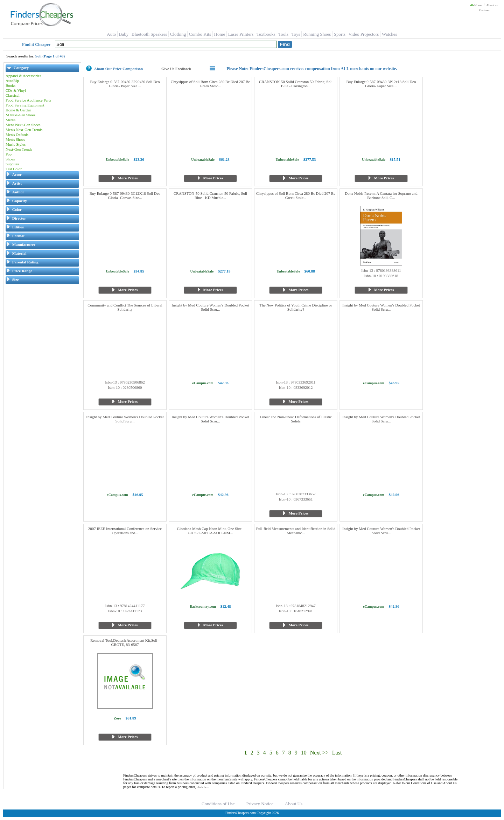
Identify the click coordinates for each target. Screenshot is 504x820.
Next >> (319, 753)
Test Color (14, 169)
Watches (390, 34)
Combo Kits (200, 34)
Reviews (484, 10)
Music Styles (16, 144)
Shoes (10, 159)
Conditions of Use (218, 804)
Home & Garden (18, 110)
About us (492, 5)
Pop (9, 154)
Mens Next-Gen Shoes (23, 125)
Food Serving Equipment (25, 105)
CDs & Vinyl (16, 90)
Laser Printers (241, 34)
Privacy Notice (260, 804)
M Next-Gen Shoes (20, 115)
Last (337, 753)
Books (10, 85)
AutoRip (12, 81)
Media (10, 120)
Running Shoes (317, 34)
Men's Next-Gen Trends (24, 130)
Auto (111, 34)
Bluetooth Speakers (149, 34)
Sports (340, 34)
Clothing (178, 34)
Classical (13, 95)
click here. (204, 787)
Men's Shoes (15, 139)
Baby (124, 34)
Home (476, 5)
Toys (296, 34)
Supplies (12, 164)
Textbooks (266, 34)
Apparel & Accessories (23, 76)
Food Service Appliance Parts (28, 100)
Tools (283, 34)
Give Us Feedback (176, 69)
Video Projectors (363, 34)
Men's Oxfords (17, 135)
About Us (294, 804)
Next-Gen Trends (19, 149)
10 (304, 753)
